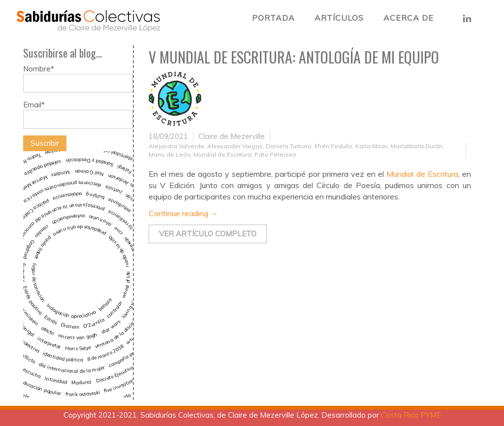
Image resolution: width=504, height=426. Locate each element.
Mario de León (170, 154)
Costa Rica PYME (411, 415)
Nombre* (78, 78)
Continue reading (183, 213)
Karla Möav (372, 146)
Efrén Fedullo (333, 146)
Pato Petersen (275, 154)
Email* (78, 114)
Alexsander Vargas (235, 146)
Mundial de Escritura (222, 154)
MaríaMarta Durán (417, 146)
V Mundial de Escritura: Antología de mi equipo (294, 57)
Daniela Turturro (289, 146)
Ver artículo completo (208, 234)
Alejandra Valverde (176, 146)
